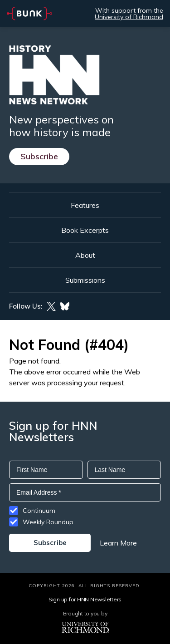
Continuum (39, 511)
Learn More (118, 543)
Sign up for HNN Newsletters (85, 599)
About (85, 255)
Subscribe (39, 156)
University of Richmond (129, 17)
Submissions (85, 280)
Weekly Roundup (48, 522)
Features (85, 205)
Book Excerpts (85, 230)
